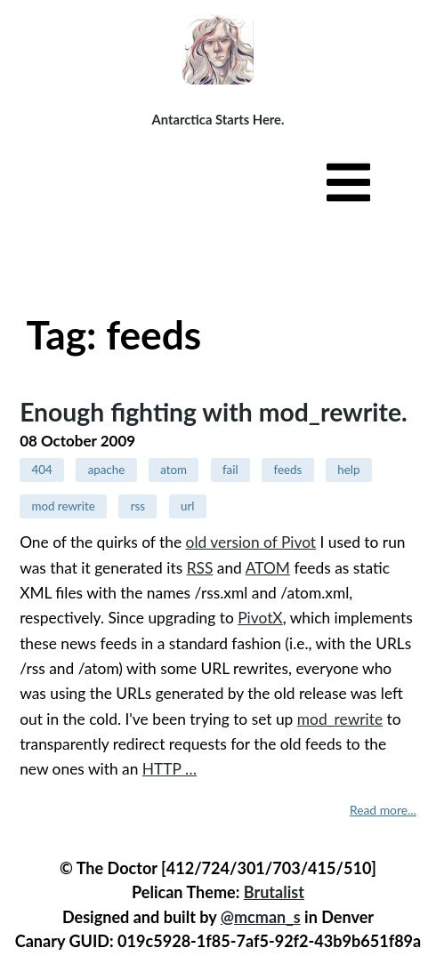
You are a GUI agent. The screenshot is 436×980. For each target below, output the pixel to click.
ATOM (268, 568)
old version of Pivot (251, 542)
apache (107, 470)
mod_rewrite (340, 719)
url (187, 506)
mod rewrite (63, 506)
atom (174, 470)
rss (138, 506)
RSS (200, 568)
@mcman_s (261, 917)
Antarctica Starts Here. (218, 119)
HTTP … (170, 769)
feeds (288, 470)
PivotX (260, 618)
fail (230, 470)
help (348, 470)
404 (41, 470)
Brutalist (274, 892)
